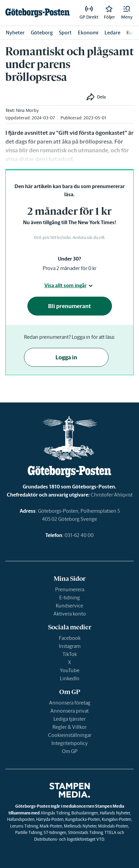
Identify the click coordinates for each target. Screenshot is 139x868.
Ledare (112, 33)
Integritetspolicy (70, 743)
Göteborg (42, 33)
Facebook (70, 638)
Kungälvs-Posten (117, 819)
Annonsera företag (70, 703)
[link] (38, 13)
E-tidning (69, 597)
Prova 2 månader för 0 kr (69, 268)
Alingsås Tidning (55, 813)
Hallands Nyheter (115, 813)
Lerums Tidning (24, 826)
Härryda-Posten (50, 819)
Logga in (66, 357)
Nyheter (15, 33)
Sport (65, 33)
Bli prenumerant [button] (69, 306)
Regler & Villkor (69, 727)
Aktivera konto (70, 614)
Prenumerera (70, 589)
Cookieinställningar (70, 735)
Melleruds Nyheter (80, 826)
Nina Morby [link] (27, 110)
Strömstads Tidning (85, 832)
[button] (127, 13)
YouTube (70, 670)
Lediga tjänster (69, 719)
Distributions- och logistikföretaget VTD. (69, 839)
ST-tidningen (55, 832)
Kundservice (69, 606)
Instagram (70, 646)
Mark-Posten (51, 826)
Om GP (70, 751)
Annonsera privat (69, 711)
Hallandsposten (21, 819)
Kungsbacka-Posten (83, 819)
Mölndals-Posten (113, 826)
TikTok (70, 654)
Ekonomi (88, 33)
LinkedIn (70, 678)
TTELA (110, 832)
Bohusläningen (85, 813)
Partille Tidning (29, 832)
